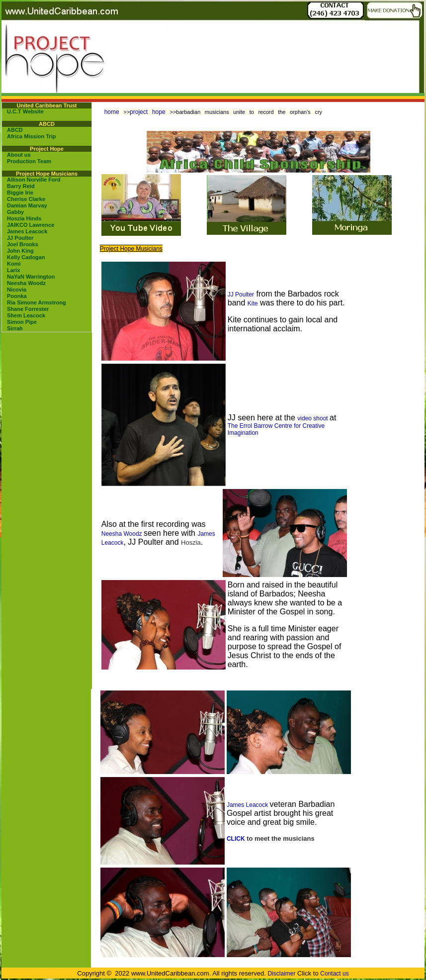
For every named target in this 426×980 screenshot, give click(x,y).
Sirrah (15, 328)
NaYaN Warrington (31, 277)
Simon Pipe (22, 322)
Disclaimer (281, 974)
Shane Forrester (28, 309)
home (112, 112)
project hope (150, 112)
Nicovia (17, 290)
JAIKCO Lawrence (31, 225)
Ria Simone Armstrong (37, 302)
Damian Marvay (27, 205)
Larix (13, 270)
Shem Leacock (26, 315)
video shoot (313, 418)
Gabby (15, 212)
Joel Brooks (23, 244)
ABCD (15, 130)
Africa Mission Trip (31, 136)
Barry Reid (21, 186)
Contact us (334, 974)
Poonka (17, 296)
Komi (14, 264)
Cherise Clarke (26, 199)
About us (19, 155)
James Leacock (27, 231)
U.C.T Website (25, 111)
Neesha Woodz (26, 283)
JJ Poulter (20, 238)
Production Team (29, 161)
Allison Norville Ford (34, 180)
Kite (253, 303)
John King (20, 251)
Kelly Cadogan (26, 257)
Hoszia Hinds (24, 218)
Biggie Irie (20, 193)
